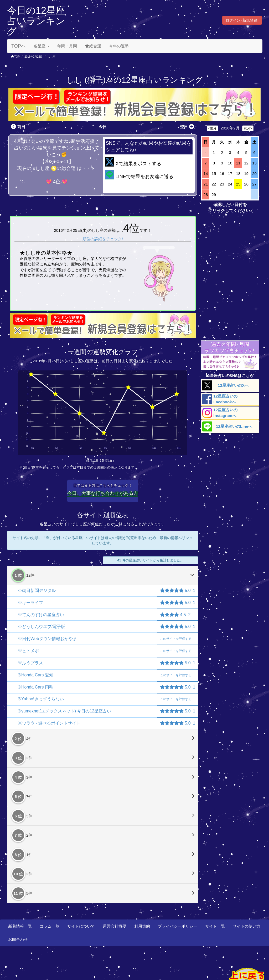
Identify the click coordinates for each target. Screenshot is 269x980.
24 (230, 184)
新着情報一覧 (20, 926)
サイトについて (81, 926)
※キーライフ (30, 603)
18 (238, 174)
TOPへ (19, 46)
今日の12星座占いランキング (36, 21)
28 (206, 195)
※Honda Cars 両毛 (36, 687)
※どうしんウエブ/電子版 (42, 627)
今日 (103, 127)
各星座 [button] (42, 46)
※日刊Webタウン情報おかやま (47, 639)
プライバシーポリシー (178, 926)
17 (230, 174)
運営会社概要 (115, 926)
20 (254, 174)
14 (206, 174)
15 (214, 174)
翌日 (188, 127)
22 (214, 184)
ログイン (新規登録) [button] (242, 20)
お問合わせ (18, 939)
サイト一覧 (215, 926)
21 (206, 184)
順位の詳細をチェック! (103, 239)
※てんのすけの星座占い (41, 615)
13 (254, 163)
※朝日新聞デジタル (37, 590)
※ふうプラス (30, 663)
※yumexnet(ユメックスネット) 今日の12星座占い (64, 711)
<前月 (212, 128)
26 (246, 184)
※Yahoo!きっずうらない (41, 699)
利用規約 (142, 926)
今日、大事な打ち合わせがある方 (103, 493)
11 (238, 163)
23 (222, 184)
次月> (248, 128)
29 (214, 195)
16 (222, 174)
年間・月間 (67, 46)
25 (238, 184)
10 (230, 163)
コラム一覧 (50, 926)
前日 (17, 127)
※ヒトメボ (28, 651)
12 (246, 163)
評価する (176, 639)
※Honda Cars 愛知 (36, 675)
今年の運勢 (119, 46)
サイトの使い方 (247, 926)
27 (254, 184)
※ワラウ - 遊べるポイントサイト (49, 723)
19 (246, 174)
